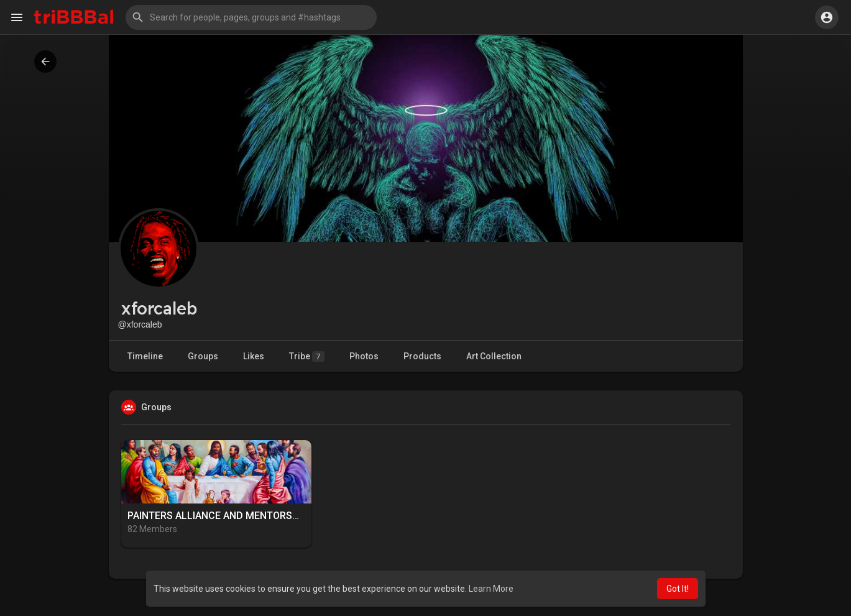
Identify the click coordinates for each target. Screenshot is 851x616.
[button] (251, 17)
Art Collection (494, 356)
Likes (254, 356)
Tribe (307, 356)
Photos (364, 356)
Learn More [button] (491, 589)
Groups (203, 356)
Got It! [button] (678, 589)
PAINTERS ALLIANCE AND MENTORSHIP (218, 516)
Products (422, 356)
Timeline (145, 356)
